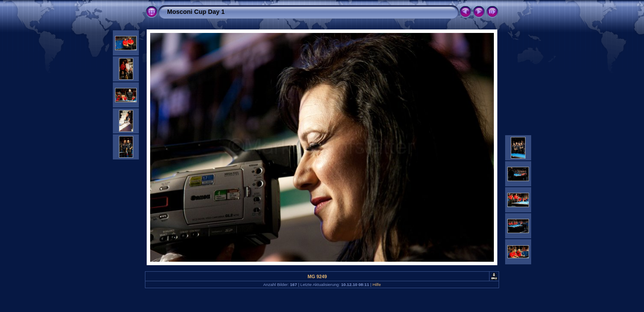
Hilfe (376, 284)
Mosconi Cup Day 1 (196, 12)
